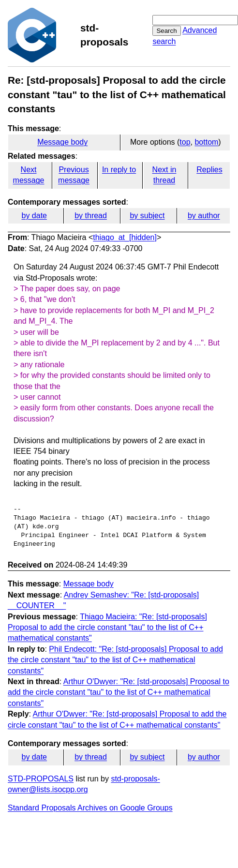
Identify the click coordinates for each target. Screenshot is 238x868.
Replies (209, 170)
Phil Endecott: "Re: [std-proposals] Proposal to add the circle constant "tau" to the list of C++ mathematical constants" (115, 660)
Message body (62, 142)
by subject (147, 216)
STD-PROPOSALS (41, 779)
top (185, 142)
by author (204, 216)
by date (34, 216)
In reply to (119, 170)
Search (166, 31)
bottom (206, 142)
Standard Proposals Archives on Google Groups (90, 808)
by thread (91, 216)
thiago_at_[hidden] (125, 237)
